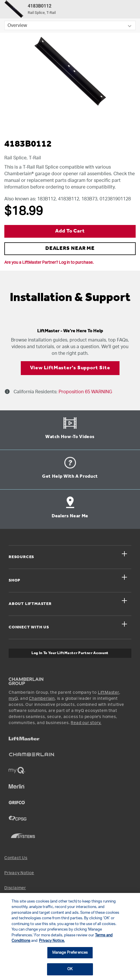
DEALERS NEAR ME (70, 249)
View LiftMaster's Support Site (70, 368)
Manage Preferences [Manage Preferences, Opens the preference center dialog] (70, 953)
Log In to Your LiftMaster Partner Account (70, 653)
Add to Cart (70, 231)
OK (70, 969)
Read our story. (86, 723)
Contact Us (16, 858)
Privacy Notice (19, 873)
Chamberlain (42, 699)
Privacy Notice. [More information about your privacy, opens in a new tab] (52, 941)
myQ (13, 699)
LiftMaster (109, 693)
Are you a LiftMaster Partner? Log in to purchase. (49, 263)
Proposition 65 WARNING (85, 392)
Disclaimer (15, 888)
